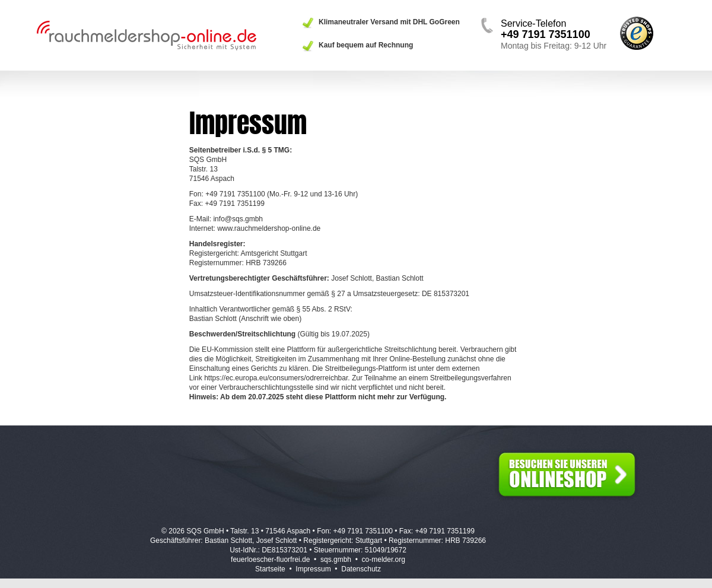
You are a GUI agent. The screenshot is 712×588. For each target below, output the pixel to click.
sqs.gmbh (336, 560)
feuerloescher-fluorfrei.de (270, 560)
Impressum (313, 569)
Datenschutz (361, 569)
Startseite (270, 569)
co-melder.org (384, 560)
